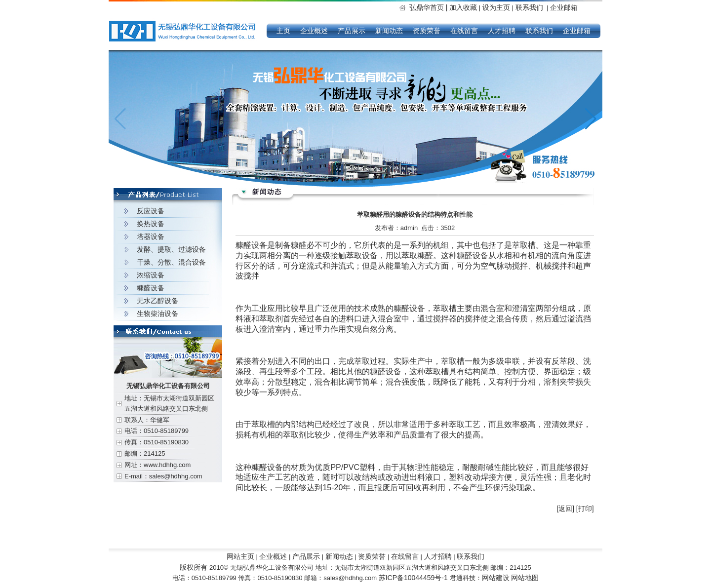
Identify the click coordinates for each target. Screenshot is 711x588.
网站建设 (496, 578)
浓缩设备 (151, 275)
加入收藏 (463, 7)
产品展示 (352, 31)
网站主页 (240, 556)
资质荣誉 (427, 31)
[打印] (585, 509)
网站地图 (525, 578)
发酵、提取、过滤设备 (171, 249)
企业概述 (314, 31)
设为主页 (497, 7)
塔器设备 (151, 236)
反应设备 (151, 211)
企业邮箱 (564, 7)
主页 (283, 31)
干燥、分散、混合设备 (171, 262)
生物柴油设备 (158, 314)
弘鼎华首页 (429, 7)
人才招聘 (502, 31)
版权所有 (194, 567)
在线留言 (464, 31)
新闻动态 (389, 31)
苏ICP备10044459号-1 (414, 578)
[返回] (565, 509)
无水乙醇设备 (158, 301)
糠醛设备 (151, 288)
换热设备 (151, 224)
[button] (591, 119)
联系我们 (529, 7)
